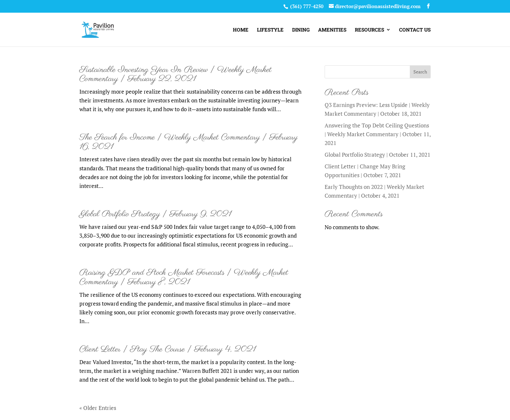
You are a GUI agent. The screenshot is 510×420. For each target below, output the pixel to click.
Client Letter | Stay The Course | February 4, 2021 (168, 349)
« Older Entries (98, 408)
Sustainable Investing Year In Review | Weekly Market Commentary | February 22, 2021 (175, 75)
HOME (241, 30)
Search (420, 72)
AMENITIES (332, 30)
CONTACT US (415, 30)
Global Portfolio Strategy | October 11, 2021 (377, 155)
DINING (301, 30)
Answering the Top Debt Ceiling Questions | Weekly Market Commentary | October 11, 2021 (378, 134)
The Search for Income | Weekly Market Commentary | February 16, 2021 (188, 142)
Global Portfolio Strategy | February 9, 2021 (155, 214)
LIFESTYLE (270, 30)
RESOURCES (369, 30)
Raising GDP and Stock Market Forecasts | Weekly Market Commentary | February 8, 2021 (184, 277)
